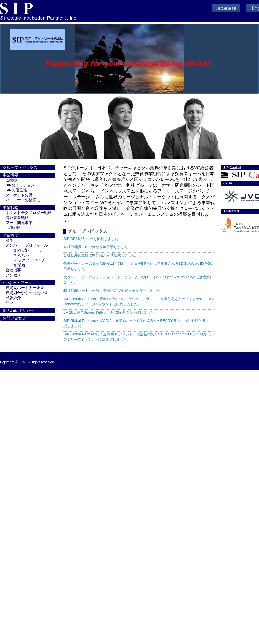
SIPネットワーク (17, 283)
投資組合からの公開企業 (27, 293)
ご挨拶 (11, 180)
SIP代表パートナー (30, 250)
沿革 (9, 240)
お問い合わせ (14, 318)
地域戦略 (13, 228)
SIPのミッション (20, 185)
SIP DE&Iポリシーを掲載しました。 (93, 239)
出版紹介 (13, 298)
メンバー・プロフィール (27, 245)
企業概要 (10, 235)
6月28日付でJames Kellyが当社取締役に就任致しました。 (110, 312)
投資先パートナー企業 (25, 288)
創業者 (20, 265)
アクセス (13, 275)
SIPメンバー (25, 255)
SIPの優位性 (16, 190)
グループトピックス (20, 168)
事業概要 (10, 175)
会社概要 (13, 270)
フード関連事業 (19, 223)
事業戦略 (10, 208)
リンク (11, 303)
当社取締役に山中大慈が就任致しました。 (98, 247)
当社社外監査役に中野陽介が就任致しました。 (101, 255)
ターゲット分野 (19, 195)
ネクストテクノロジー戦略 (29, 213)
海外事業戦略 (17, 218)
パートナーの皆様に (23, 200)
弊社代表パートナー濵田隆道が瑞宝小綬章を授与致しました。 (114, 291)
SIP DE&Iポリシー (18, 310)
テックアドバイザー (31, 260)
